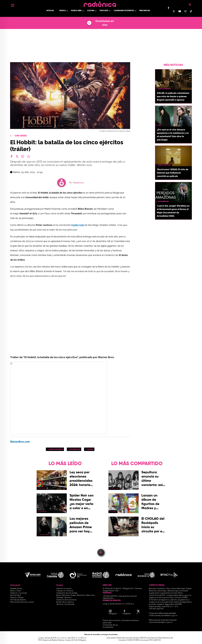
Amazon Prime (44, 535)
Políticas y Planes (17, 598)
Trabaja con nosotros (65, 591)
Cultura (91, 11)
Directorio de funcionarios (66, 600)
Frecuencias (145, 11)
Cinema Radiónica (56, 449)
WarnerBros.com (20, 442)
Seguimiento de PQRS (173, 604)
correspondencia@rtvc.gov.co (178, 595)
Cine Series (21, 136)
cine (159, 125)
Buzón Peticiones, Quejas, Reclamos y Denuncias (76, 595)
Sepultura (115, 488)
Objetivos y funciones (19, 593)
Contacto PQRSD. (181, 598)
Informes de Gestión (18, 600)
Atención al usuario (64, 589)
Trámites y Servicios (64, 598)
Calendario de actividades (67, 593)
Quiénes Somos (16, 589)
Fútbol (114, 512)
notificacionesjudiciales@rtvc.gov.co (163, 616)
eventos (114, 535)
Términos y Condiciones (65, 604)
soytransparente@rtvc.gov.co (161, 622)
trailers (90, 449)
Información (75, 449)
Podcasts (104, 11)
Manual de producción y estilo (22, 602)
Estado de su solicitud (65, 602)
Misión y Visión (16, 591)
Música (62, 11)
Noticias (50, 11)
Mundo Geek (76, 11)
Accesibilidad (108, 627)
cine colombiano (164, 89)
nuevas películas (164, 165)
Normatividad (15, 595)
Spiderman (43, 512)
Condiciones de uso (110, 625)
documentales (163, 201)
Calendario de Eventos (124, 11)
